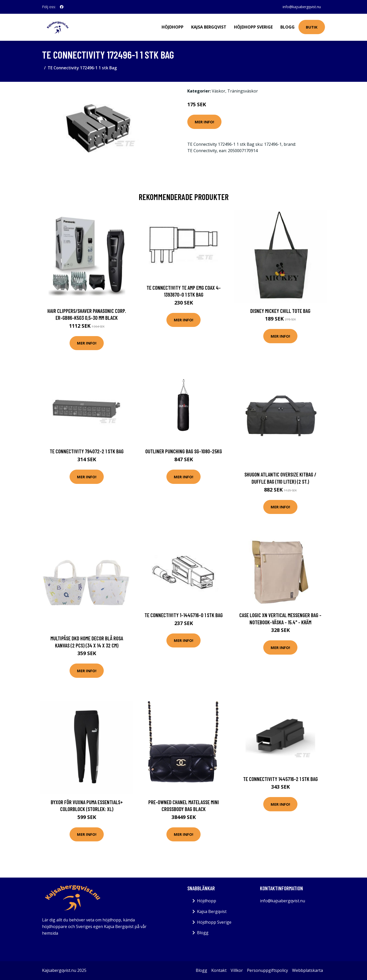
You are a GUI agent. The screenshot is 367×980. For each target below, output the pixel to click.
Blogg (287, 27)
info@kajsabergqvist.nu (302, 7)
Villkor (237, 970)
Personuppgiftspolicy (267, 970)
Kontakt (219, 970)
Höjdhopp (173, 27)
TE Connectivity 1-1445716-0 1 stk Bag (184, 615)
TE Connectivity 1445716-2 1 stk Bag (280, 779)
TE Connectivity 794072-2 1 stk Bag (87, 451)
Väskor (219, 91)
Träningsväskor (243, 91)
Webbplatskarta (307, 970)
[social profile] (62, 7)
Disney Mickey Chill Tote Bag (280, 311)
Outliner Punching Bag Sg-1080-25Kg (184, 451)
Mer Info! (204, 122)
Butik (312, 27)
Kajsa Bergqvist (209, 27)
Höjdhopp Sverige (253, 27)
